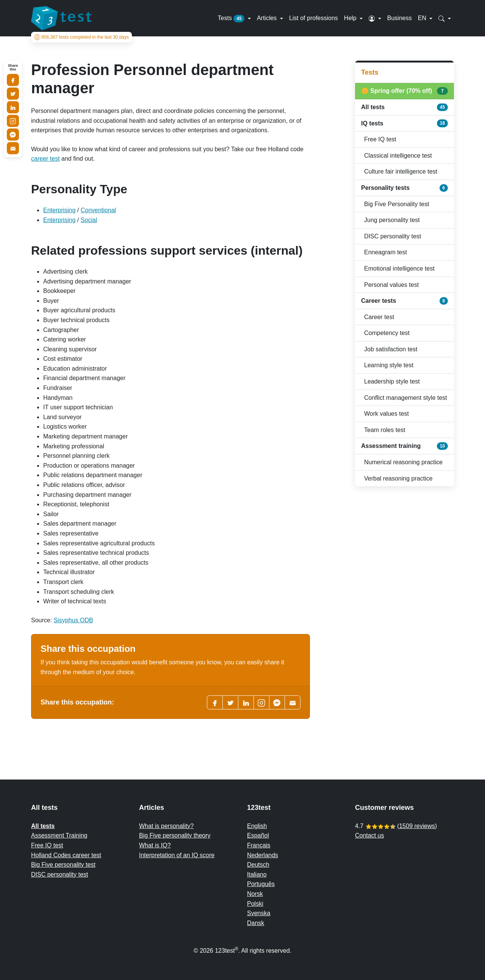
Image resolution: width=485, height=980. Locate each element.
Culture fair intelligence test (401, 171)
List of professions (314, 18)
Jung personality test (392, 220)
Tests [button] (232, 19)
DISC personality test (393, 236)
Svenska (259, 913)
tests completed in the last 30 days (81, 37)
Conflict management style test (406, 398)
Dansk (256, 923)
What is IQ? (155, 845)
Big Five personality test (63, 865)
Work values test (386, 414)
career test (45, 159)
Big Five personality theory (175, 835)
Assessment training (404, 446)
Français (259, 845)
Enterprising (59, 210)
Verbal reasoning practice (398, 478)
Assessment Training (59, 835)
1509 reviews (417, 826)
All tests (404, 107)
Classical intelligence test (398, 156)
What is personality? (166, 826)
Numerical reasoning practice (403, 462)
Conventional (98, 210)
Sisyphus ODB (74, 620)
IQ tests (404, 123)
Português (261, 884)
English (257, 826)
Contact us (369, 835)
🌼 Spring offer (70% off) (404, 91)
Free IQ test (380, 139)
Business (400, 18)
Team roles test (385, 430)
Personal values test (391, 285)
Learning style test (389, 365)
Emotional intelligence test (399, 268)
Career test (379, 317)
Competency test (387, 333)
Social (89, 220)
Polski (255, 904)
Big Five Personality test (397, 204)
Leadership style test (392, 381)
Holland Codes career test (66, 855)
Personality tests (404, 188)
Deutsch (258, 865)
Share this (13, 67)
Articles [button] (268, 18)
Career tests (404, 301)
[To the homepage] (61, 18)
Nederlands (263, 855)
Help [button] (351, 18)
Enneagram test (386, 252)
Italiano (257, 874)
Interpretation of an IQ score (177, 855)
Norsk (255, 894)
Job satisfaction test (391, 349)
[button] (375, 18)
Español (258, 835)
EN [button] (423, 18)
